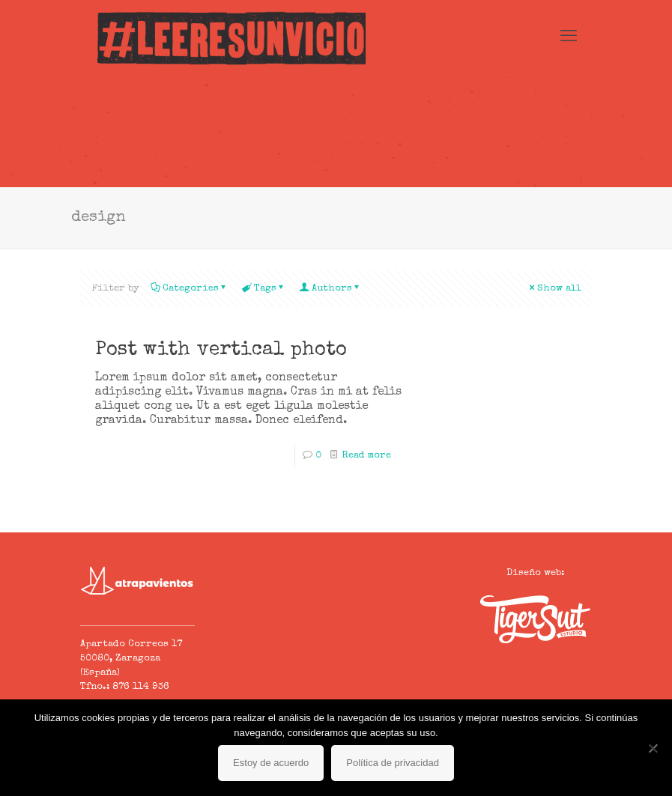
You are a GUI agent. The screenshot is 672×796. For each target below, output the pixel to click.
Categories (190, 289)
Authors (331, 289)
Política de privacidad (393, 763)
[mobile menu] (569, 38)
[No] (653, 748)
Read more (366, 456)
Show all (554, 289)
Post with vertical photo (221, 350)
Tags (264, 289)
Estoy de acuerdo (271, 763)
